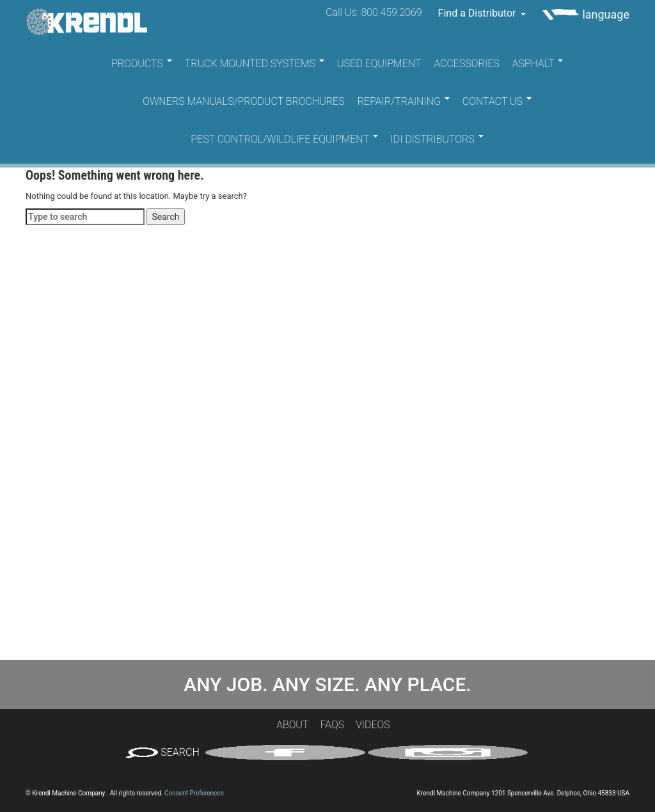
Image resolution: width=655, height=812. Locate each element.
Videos (373, 725)
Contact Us (497, 102)
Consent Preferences (194, 793)
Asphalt (538, 64)
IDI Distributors (437, 139)
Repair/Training (404, 102)
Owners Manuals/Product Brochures (244, 102)
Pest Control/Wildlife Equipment (284, 139)
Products (142, 64)
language (586, 14)
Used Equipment (379, 64)
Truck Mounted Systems (255, 64)
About (292, 725)
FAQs (333, 725)
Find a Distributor (482, 13)
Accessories (466, 64)
